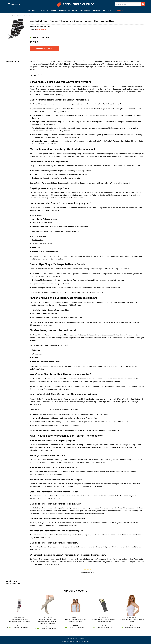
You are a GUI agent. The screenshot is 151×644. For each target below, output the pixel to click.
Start (8, 16)
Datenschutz (80, 638)
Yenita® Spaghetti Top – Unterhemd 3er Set (132, 621)
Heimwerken (64, 11)
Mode (75, 11)
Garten (42, 11)
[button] (15, 4)
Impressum (70, 638)
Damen (19, 16)
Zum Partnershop (44, 48)
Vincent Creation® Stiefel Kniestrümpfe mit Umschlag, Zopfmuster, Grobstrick (47, 622)
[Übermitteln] (143, 4)
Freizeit (32, 11)
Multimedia (85, 11)
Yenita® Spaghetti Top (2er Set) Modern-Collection (75, 621)
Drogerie (107, 11)
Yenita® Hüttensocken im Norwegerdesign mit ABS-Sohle (19, 621)
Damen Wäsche (29, 16)
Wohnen (96, 11)
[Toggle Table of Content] (39, 76)
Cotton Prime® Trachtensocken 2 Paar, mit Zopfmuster (104, 621)
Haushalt (52, 11)
